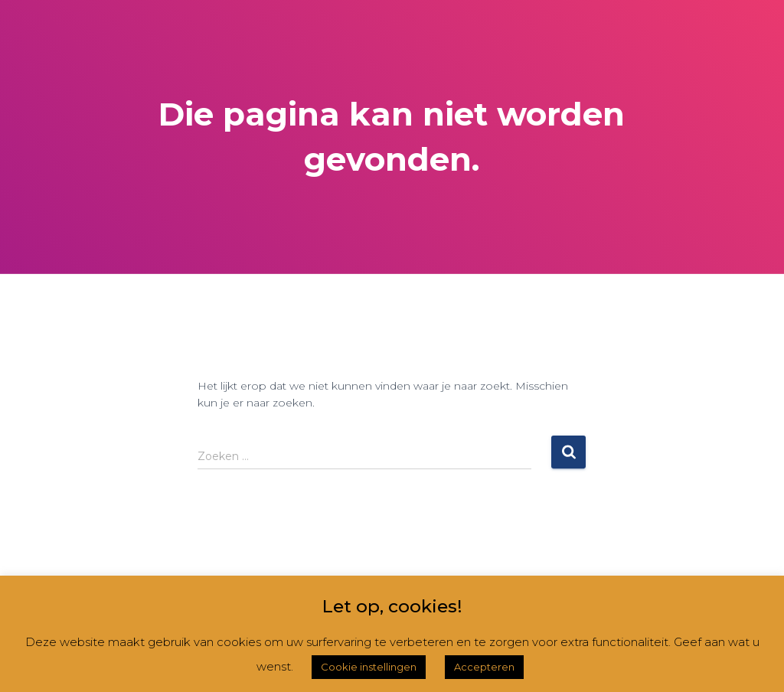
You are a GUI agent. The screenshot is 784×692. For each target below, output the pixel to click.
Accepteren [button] (484, 667)
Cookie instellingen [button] (369, 667)
